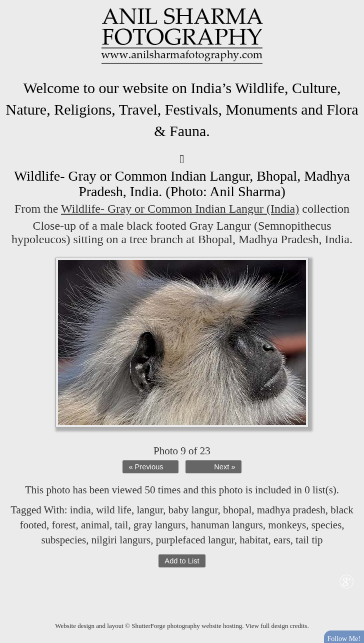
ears (282, 540)
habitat (254, 540)
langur (150, 510)
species (327, 525)
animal (95, 525)
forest (64, 525)
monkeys (287, 525)
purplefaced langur (195, 540)
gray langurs (159, 525)
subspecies (63, 540)
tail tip (309, 540)
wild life (114, 510)
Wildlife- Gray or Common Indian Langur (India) (180, 209)
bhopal (237, 510)
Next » (224, 467)
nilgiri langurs (121, 540)
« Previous (146, 467)
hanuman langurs (227, 525)
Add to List (182, 561)
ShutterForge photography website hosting (187, 626)
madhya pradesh (291, 510)
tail (122, 525)
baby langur (193, 510)
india (80, 510)
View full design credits (276, 626)
